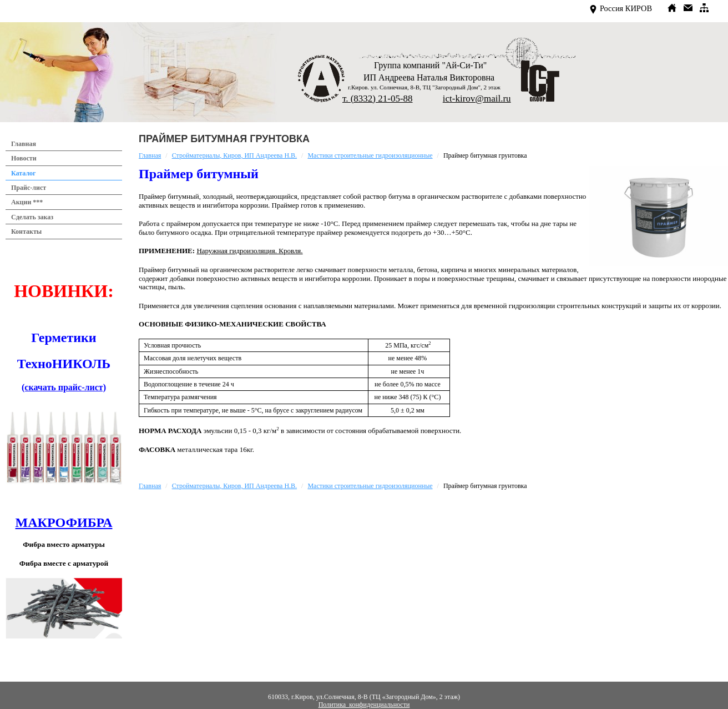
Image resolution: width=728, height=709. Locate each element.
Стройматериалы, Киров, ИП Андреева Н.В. (234, 155)
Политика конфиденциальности (364, 705)
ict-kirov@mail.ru (477, 99)
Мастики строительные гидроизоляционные (370, 155)
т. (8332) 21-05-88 (378, 99)
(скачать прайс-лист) (64, 387)
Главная (150, 155)
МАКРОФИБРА (64, 522)
